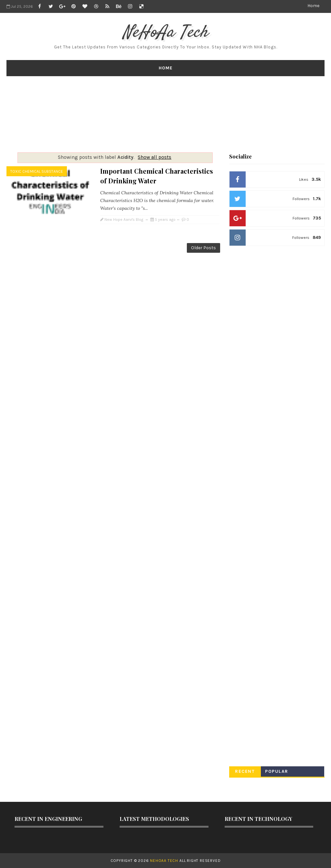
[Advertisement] (165, 114)
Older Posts (203, 248)
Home (313, 6)
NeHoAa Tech (166, 33)
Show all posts (155, 157)
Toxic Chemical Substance (37, 171)
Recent (245, 771)
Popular (277, 771)
